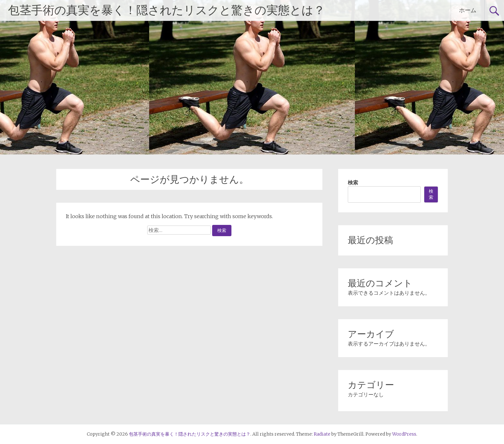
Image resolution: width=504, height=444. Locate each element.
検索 (353, 182)
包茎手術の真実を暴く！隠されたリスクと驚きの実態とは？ (166, 10)
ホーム (468, 10)
